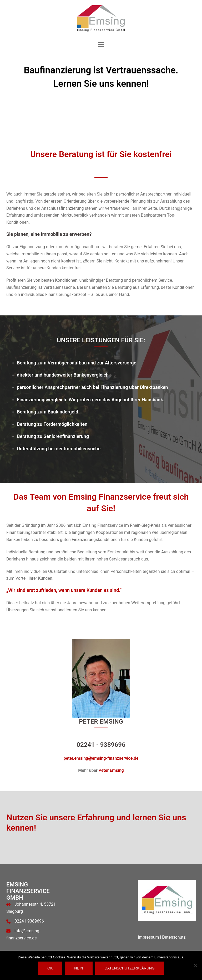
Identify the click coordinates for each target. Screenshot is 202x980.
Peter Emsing (111, 770)
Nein (79, 968)
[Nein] (195, 966)
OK (50, 968)
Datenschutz (174, 937)
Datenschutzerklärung (130, 968)
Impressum (148, 937)
